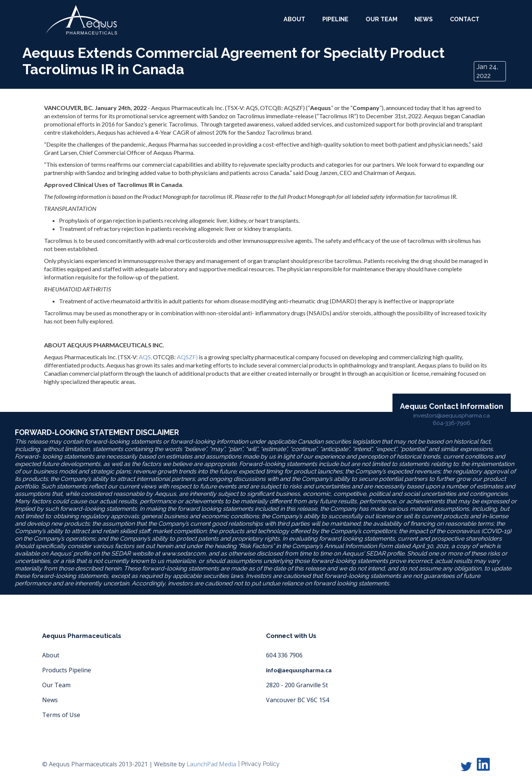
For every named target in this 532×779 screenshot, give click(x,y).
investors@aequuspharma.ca (452, 416)
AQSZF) (187, 357)
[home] (81, 20)
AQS (145, 357)
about (294, 19)
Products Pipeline (67, 670)
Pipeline (335, 19)
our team (381, 19)
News (424, 19)
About (51, 655)
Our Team (56, 685)
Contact (465, 19)
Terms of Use (61, 715)
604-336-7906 (452, 423)
